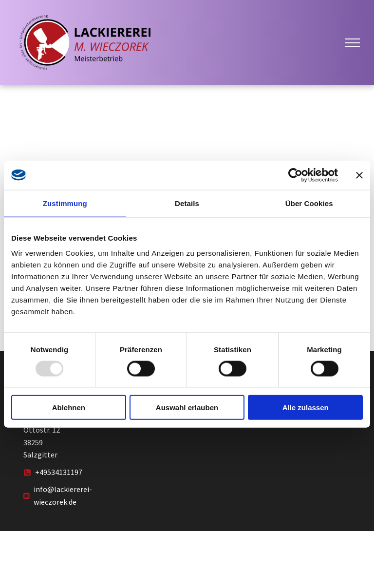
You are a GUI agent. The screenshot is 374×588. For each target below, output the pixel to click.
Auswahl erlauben (187, 408)
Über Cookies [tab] (309, 203)
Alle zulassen (306, 408)
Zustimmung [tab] (65, 203)
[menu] (353, 43)
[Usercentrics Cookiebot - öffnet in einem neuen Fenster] (295, 175)
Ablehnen (69, 408)
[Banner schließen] (359, 175)
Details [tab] (187, 203)
